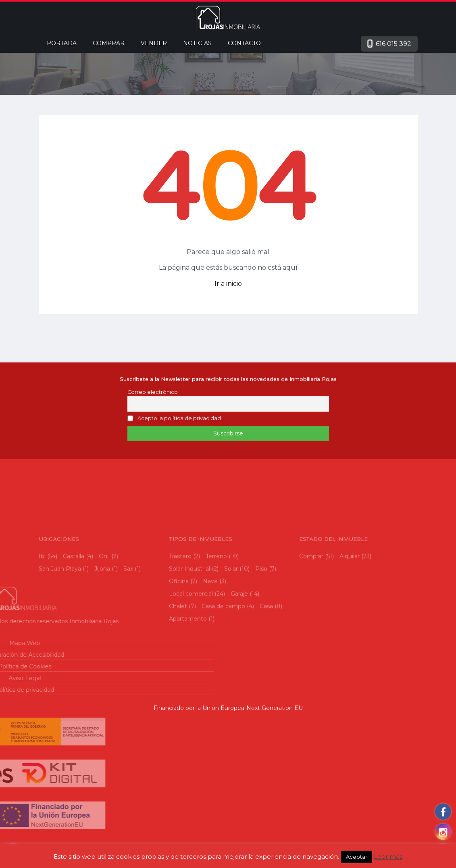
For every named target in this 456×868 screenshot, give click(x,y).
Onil (104, 597)
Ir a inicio (228, 284)
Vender (154, 43)
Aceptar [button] (357, 857)
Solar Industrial (189, 610)
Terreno (216, 597)
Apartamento (188, 660)
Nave (210, 622)
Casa (266, 647)
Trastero (180, 597)
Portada (62, 43)
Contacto (244, 43)
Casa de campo (223, 647)
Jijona (102, 610)
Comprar (109, 43)
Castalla (74, 597)
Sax (128, 610)
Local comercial (191, 635)
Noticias (197, 43)
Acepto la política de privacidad (179, 419)
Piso (261, 610)
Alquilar (350, 597)
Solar (231, 610)
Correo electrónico (153, 392)
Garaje (239, 635)
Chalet (178, 647)
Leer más (388, 857)
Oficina (179, 622)
